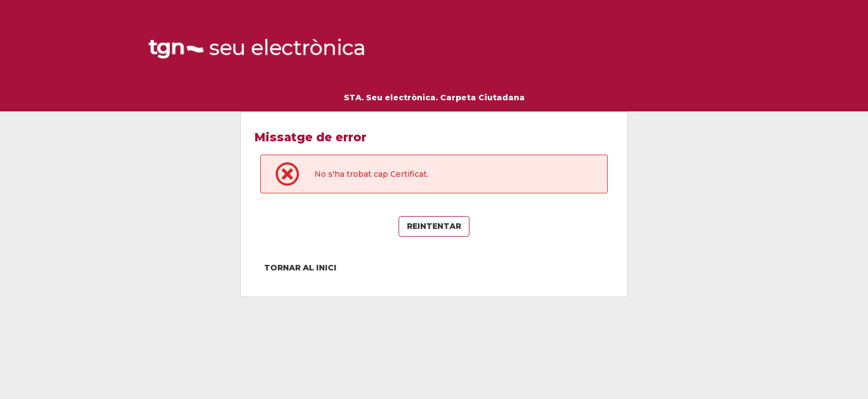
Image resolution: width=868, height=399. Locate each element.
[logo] (258, 49)
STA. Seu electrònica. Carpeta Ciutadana (434, 98)
